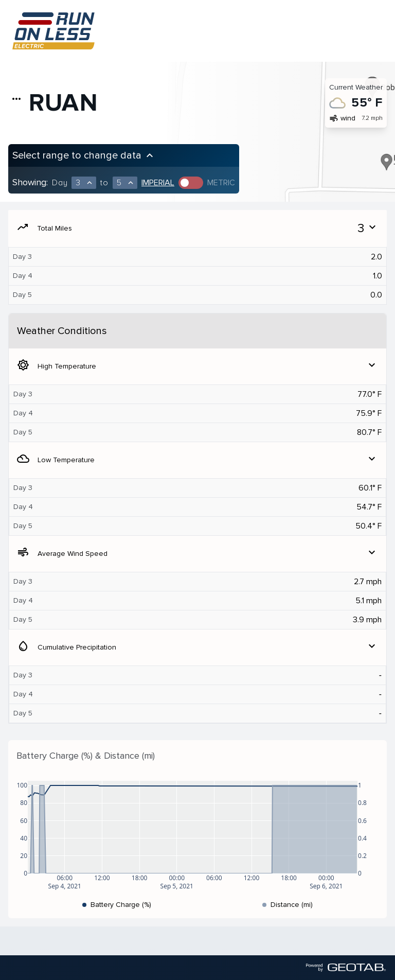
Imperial (158, 183)
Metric (221, 183)
